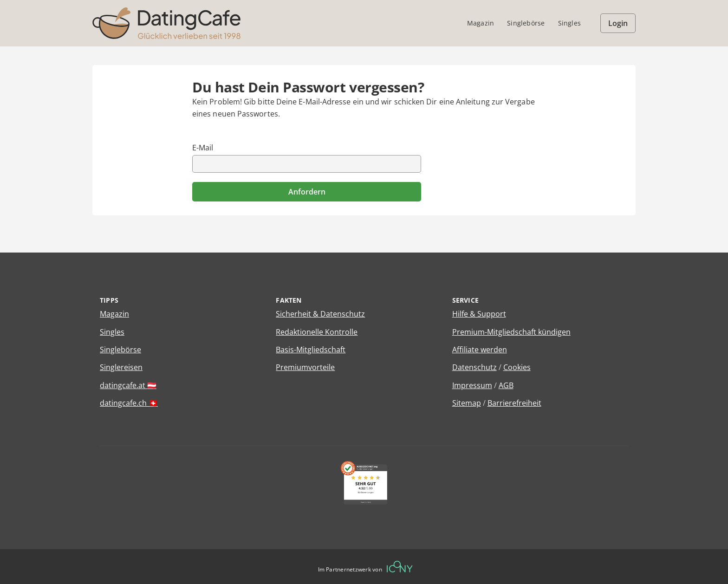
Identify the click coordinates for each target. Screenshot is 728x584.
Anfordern (307, 192)
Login (618, 23)
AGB (506, 385)
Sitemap (467, 403)
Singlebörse (120, 350)
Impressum (472, 385)
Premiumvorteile (305, 367)
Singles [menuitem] (569, 23)
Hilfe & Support (479, 314)
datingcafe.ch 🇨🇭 (129, 403)
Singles (112, 332)
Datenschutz (474, 367)
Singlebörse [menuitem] (526, 23)
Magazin (114, 314)
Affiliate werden (480, 350)
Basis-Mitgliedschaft (311, 350)
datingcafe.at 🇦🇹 (128, 385)
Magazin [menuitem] (481, 23)
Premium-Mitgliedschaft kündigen (511, 332)
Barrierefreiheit (514, 403)
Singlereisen (121, 367)
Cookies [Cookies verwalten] (517, 367)
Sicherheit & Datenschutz (320, 314)
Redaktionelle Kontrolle (317, 332)
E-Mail (203, 148)
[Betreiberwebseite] (400, 567)
